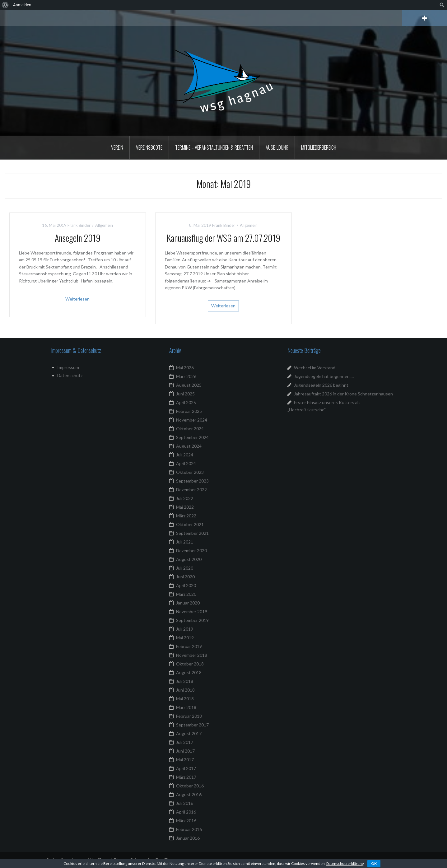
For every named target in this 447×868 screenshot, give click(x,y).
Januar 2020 (188, 603)
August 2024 (189, 446)
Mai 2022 (185, 507)
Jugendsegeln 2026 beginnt (321, 385)
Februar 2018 (189, 716)
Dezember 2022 (191, 490)
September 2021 (192, 533)
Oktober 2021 (190, 524)
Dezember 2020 (191, 551)
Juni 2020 (185, 577)
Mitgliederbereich (319, 147)
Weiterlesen (77, 299)
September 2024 (192, 437)
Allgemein (104, 225)
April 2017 (186, 768)
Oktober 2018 (190, 664)
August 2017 (189, 733)
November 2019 (192, 611)
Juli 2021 (185, 542)
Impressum (68, 367)
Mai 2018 (185, 699)
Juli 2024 (185, 455)
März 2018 (186, 707)
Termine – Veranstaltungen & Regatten (214, 147)
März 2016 (186, 821)
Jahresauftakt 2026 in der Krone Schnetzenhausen (343, 394)
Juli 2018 (185, 681)
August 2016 (189, 794)
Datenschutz (70, 375)
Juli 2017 (185, 742)
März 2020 (186, 594)
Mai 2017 (185, 760)
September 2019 (192, 620)
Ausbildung (277, 147)
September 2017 (192, 725)
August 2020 (189, 559)
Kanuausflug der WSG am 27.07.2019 (223, 238)
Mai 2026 (185, 368)
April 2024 (186, 463)
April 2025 (186, 402)
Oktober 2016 (190, 786)
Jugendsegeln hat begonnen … (324, 376)
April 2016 (186, 812)
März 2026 (186, 376)
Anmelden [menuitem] (22, 5)
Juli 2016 (185, 803)
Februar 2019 (189, 646)
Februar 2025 (189, 411)
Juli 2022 (185, 498)
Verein (117, 147)
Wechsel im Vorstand (315, 368)
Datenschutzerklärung (345, 863)
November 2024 (192, 420)
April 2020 (186, 585)
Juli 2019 (185, 629)
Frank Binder (79, 225)
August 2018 (189, 672)
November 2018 (192, 655)
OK (374, 863)
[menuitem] (5, 5)
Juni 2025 (185, 394)
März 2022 (186, 516)
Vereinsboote (149, 147)
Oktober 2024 (190, 429)
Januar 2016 (188, 838)
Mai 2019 (185, 638)
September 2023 (192, 481)
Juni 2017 (185, 751)
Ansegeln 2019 (78, 238)
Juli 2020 (185, 568)
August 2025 (189, 385)
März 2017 (186, 777)
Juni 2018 (185, 690)
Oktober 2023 (190, 472)
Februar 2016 (189, 829)
